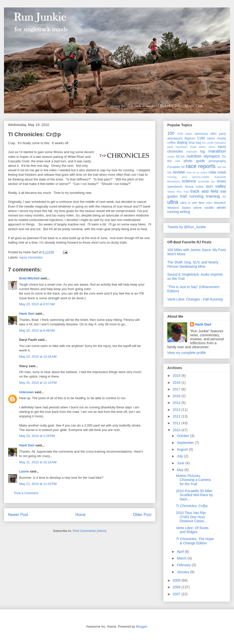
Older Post (142, 515)
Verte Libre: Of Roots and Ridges (192, 530)
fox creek (208, 143)
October (183, 436)
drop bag (195, 143)
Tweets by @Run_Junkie (187, 227)
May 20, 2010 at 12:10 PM (38, 383)
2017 (177, 389)
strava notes (194, 187)
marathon (217, 151)
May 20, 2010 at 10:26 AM (38, 357)
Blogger (141, 626)
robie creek (217, 172)
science (189, 181)
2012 (177, 416)
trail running (192, 196)
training (213, 196)
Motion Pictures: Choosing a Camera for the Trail (193, 480)
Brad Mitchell (29, 278)
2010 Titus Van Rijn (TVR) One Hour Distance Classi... (191, 517)
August (183, 449)
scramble (204, 181)
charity (221, 138)
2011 (177, 423)
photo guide (194, 161)
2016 (177, 396)
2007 (177, 594)
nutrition (194, 156)
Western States (179, 208)
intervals (192, 152)
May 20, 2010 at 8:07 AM (37, 304)
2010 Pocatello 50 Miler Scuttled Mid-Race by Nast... (194, 495)
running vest (177, 177)
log (203, 151)
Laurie (24, 471)
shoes (221, 181)
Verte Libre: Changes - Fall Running (195, 299)
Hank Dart (27, 314)
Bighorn (190, 138)
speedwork (175, 187)
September (186, 443)
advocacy (201, 134)
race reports (201, 166)
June (181, 463)
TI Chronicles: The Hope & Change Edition (195, 541)
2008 (177, 587)
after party (218, 134)
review (179, 172)
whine (198, 208)
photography (217, 161)
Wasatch (220, 203)
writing (185, 212)
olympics (211, 156)
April (181, 552)
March (182, 558)
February (184, 565)
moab (171, 157)
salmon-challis (201, 177)
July (180, 456)
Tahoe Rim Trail (178, 192)
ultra (173, 202)
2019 (177, 376)
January (183, 572)
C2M (201, 138)
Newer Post (18, 515)
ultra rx (185, 203)
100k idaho (185, 134)
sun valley (216, 186)
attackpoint (175, 138)
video (209, 203)
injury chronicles (31, 257)
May (180, 470)
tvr (224, 197)
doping (182, 142)
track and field (204, 191)
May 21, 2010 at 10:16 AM (38, 462)
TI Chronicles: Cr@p (34, 134)
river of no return (197, 172)
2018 (177, 383)
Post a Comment (26, 493)
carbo (211, 138)
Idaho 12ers (207, 147)
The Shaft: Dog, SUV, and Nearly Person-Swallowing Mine (193, 264)
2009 (177, 580)
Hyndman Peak (186, 147)
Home (81, 515)
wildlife (209, 208)
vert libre (198, 203)
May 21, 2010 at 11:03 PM (38, 484)
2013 (177, 410)
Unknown (27, 392)
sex (213, 181)
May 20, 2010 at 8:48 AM (37, 330)
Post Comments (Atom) (89, 531)
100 (171, 133)
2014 (177, 403)
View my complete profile (187, 353)
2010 (177, 430)
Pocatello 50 (176, 167)
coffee (172, 143)
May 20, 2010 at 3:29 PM (37, 436)
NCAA (180, 157)
